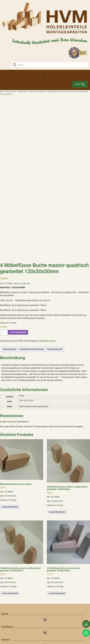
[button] (45, 74)
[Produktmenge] (4, 333)
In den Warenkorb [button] (10, 507)
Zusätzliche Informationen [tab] (32, 349)
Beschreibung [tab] (10, 349)
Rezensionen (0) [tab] (55, 349)
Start (2, 91)
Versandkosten (24, 284)
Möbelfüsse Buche (37, 91)
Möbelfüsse (23, 91)
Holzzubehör (11, 91)
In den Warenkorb (18, 332)
